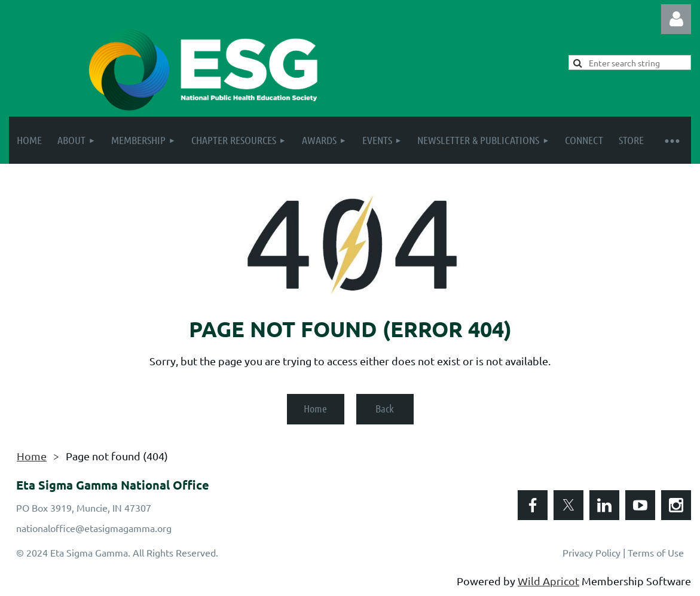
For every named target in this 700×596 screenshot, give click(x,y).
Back (385, 408)
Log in (676, 19)
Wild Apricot (548, 581)
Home (315, 408)
